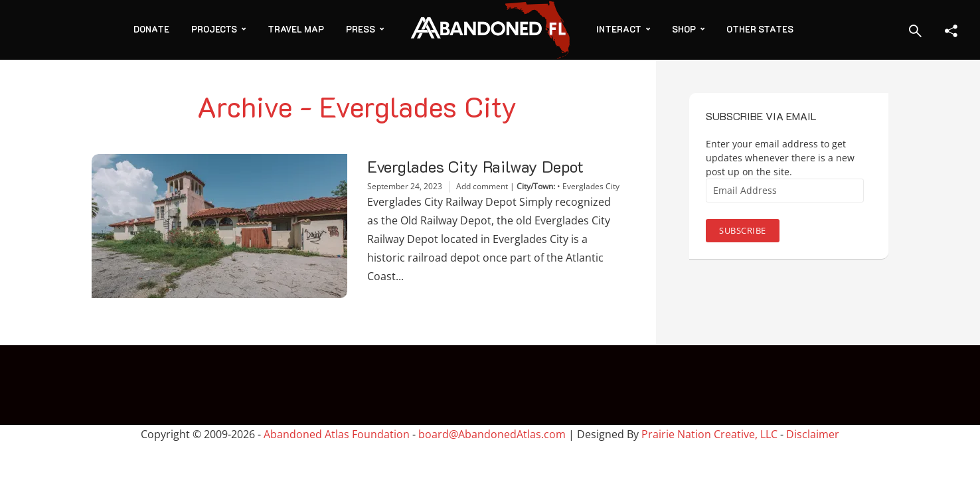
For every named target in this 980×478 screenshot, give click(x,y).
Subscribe (743, 230)
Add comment (482, 186)
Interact (619, 29)
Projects (214, 29)
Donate (151, 29)
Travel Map (296, 29)
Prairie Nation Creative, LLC (711, 434)
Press (361, 29)
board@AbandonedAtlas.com (492, 434)
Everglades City (591, 186)
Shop (684, 29)
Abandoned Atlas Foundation (337, 434)
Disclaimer (813, 434)
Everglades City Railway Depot (475, 167)
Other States (760, 29)
